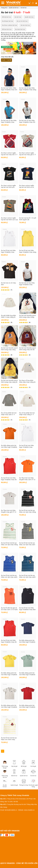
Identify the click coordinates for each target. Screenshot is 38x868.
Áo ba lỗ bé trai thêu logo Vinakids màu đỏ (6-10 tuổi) (9, 480)
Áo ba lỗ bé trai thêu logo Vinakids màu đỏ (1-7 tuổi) (9, 642)
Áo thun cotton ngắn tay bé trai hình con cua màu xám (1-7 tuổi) (9, 220)
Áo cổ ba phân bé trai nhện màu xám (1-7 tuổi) (9, 415)
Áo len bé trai (25, 25)
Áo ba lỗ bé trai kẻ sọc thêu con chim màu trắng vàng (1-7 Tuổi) (9, 740)
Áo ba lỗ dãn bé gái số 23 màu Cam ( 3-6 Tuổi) (9, 609)
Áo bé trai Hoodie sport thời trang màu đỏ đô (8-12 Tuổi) (28, 350)
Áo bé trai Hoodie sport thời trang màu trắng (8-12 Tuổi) (28, 317)
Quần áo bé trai (14, 8)
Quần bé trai (29, 17)
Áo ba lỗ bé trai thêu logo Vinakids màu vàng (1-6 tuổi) (28, 252)
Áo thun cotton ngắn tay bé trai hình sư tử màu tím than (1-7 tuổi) (28, 187)
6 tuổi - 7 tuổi (6, 60)
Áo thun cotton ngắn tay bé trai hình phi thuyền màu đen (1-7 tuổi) (8, 188)
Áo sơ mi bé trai (22, 21)
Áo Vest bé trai (20, 29)
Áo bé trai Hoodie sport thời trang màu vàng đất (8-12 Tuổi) (9, 350)
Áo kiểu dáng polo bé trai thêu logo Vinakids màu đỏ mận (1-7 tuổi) (27, 707)
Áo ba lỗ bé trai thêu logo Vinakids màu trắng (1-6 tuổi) (8, 252)
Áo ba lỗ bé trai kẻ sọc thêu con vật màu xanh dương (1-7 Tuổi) (9, 577)
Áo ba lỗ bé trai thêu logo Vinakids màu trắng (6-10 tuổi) (26, 447)
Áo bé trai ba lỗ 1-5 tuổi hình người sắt (28, 219)
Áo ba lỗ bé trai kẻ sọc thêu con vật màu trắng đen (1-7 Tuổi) (28, 512)
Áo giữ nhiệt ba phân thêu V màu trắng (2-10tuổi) (8, 317)
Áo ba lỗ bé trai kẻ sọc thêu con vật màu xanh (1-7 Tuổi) (27, 577)
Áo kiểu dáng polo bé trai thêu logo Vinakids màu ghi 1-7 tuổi (9, 707)
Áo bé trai (24, 8)
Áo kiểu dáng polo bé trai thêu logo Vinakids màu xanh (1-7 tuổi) (27, 675)
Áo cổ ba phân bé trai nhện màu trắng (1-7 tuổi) (27, 415)
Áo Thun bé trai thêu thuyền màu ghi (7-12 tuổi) (9, 512)
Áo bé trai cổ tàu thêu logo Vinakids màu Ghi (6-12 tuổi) (27, 122)
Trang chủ (4, 8)
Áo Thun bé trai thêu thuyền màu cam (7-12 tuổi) (27, 480)
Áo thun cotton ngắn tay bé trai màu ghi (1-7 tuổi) (27, 155)
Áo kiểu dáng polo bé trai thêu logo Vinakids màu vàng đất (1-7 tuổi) (9, 447)
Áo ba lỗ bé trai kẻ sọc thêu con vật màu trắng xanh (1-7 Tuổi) (9, 545)
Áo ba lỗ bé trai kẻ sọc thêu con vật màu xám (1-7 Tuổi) (27, 545)
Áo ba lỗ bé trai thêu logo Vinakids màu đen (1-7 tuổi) (27, 610)
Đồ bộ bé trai (7, 17)
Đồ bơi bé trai (7, 29)
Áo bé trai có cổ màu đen (8, 284)
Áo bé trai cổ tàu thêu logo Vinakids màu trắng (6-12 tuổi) (27, 285)
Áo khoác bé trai (8, 21)
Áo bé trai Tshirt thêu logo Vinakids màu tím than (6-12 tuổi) (9, 90)
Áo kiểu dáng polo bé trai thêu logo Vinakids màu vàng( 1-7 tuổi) (9, 675)
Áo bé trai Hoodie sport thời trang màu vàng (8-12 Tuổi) (9, 382)
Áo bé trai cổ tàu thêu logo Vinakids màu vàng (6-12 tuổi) (28, 90)
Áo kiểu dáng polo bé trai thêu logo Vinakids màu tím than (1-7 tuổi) (28, 642)
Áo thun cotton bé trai (10, 25)
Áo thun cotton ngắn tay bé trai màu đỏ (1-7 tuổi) (9, 155)
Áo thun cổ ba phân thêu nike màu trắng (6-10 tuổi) (28, 382)
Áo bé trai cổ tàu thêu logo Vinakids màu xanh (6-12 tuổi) (9, 122)
